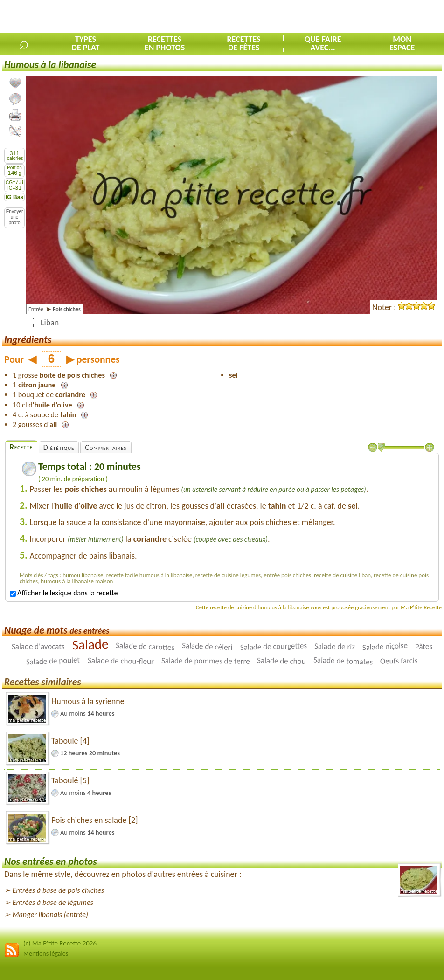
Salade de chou (281, 661)
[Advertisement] (335, 17)
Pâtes (423, 647)
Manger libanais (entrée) (50, 914)
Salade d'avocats (38, 646)
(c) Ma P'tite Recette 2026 (60, 943)
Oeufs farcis (399, 661)
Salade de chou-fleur (121, 661)
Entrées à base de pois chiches (59, 890)
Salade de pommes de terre (206, 661)
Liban (50, 323)
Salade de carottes (145, 647)
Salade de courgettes (273, 646)
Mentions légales (46, 954)
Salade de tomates (343, 661)
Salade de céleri (207, 646)
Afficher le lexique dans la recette (64, 593)
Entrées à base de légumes (53, 902)
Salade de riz (335, 647)
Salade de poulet (53, 661)
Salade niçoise (385, 647)
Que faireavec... (323, 43)
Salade (90, 645)
